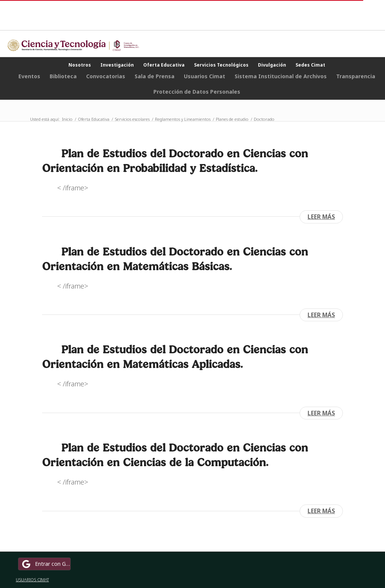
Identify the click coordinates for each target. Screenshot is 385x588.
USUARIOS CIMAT (32, 580)
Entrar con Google (45, 564)
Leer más (321, 217)
